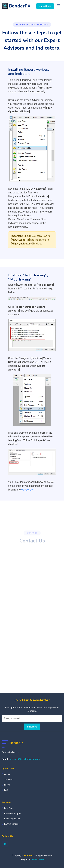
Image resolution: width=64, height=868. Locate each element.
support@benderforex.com (24, 759)
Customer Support (13, 813)
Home (7, 774)
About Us (9, 780)
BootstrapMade (38, 859)
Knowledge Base (12, 819)
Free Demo (9, 808)
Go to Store (45, 6)
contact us (27, 490)
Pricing (7, 785)
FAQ (6, 790)
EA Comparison (11, 824)
